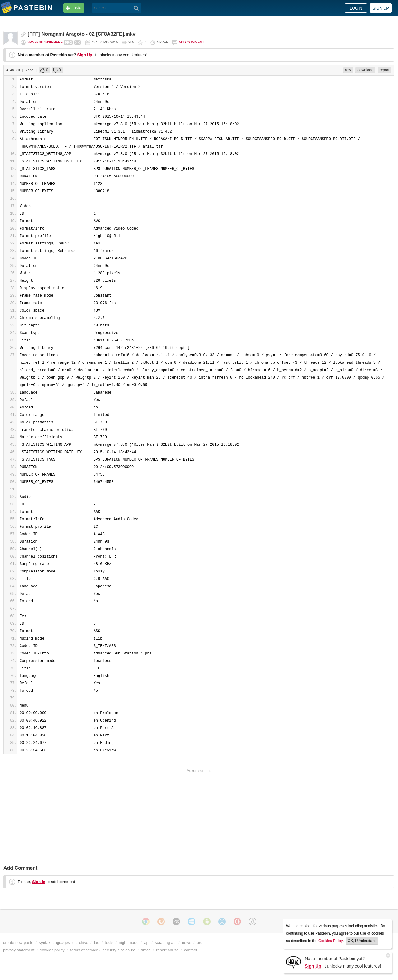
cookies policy (52, 950)
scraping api (166, 943)
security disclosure (119, 950)
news (187, 943)
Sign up (381, 8)
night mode (129, 943)
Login (356, 8)
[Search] (136, 8)
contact (190, 950)
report (384, 70)
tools (109, 943)
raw (348, 70)
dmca (146, 950)
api (147, 943)
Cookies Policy (331, 941)
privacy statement (19, 950)
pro (200, 943)
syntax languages (54, 943)
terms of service (84, 950)
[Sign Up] (294, 962)
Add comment (192, 42)
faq (97, 943)
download (365, 70)
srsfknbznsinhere (45, 42)
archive (82, 943)
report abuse (167, 950)
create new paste (18, 943)
